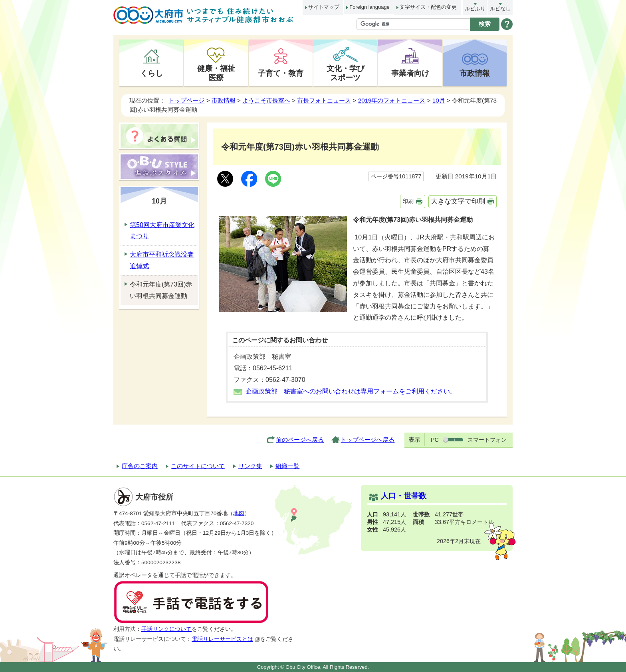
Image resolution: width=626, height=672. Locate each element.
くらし (152, 73)
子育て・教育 (281, 73)
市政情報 (475, 73)
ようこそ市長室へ (266, 100)
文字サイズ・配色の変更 (428, 7)
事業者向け (410, 73)
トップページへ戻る (367, 440)
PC (435, 440)
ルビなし (500, 9)
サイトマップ (324, 7)
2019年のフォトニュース (392, 100)
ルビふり (475, 9)
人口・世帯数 (404, 496)
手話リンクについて (166, 629)
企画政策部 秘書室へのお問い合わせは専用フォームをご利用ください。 (351, 391)
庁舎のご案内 (140, 466)
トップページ (186, 100)
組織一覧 (287, 466)
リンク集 (250, 466)
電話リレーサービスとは (226, 639)
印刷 (408, 201)
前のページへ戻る (300, 440)
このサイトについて (198, 466)
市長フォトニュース (324, 100)
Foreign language (369, 7)
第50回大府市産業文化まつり (162, 231)
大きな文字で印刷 (458, 201)
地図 (239, 513)
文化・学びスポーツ (346, 73)
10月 (439, 100)
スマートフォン (487, 440)
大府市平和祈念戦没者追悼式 (162, 260)
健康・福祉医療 (216, 73)
